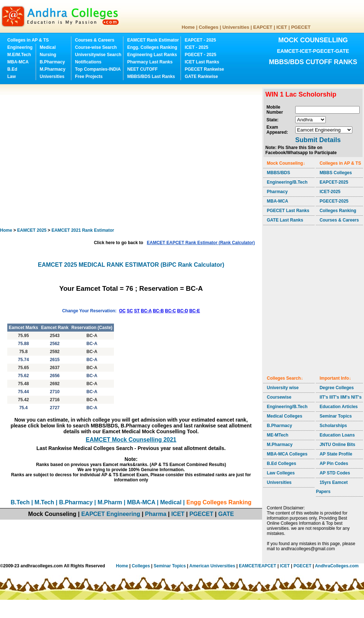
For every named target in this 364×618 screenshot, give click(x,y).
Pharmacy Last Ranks (150, 62)
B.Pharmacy (52, 62)
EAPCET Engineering (111, 514)
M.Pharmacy (53, 69)
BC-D (183, 311)
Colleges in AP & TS (28, 40)
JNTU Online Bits (337, 445)
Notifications (88, 62)
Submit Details (318, 140)
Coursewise (279, 397)
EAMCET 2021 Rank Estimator (83, 230)
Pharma (156, 514)
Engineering (20, 47)
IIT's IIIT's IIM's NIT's (341, 397)
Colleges (209, 27)
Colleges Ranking (338, 211)
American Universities (212, 566)
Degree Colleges (337, 388)
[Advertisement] (68, 156)
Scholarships (333, 426)
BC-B (158, 311)
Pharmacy (277, 192)
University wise (283, 388)
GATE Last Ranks (285, 220)
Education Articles (339, 407)
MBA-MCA (18, 62)
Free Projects (89, 77)
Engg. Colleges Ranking (152, 47)
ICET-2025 (330, 192)
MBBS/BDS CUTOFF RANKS (313, 62)
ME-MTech (278, 435)
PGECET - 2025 (200, 55)
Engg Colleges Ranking (219, 502)
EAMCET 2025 (32, 230)
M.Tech (44, 502)
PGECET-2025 (334, 201)
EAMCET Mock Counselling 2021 (131, 440)
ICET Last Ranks (202, 62)
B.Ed (12, 69)
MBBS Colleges (336, 173)
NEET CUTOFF (142, 69)
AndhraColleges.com (337, 566)
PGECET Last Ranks (288, 211)
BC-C (170, 311)
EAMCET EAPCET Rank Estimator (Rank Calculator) (201, 243)
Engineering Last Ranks (152, 55)
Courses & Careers (95, 40)
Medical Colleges (284, 416)
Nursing (48, 55)
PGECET (301, 27)
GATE (226, 514)
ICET (282, 27)
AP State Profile (336, 454)
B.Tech (20, 502)
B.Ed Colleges (282, 463)
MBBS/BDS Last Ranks (151, 77)
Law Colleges (281, 473)
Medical (48, 47)
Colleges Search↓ (285, 378)
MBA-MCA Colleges (287, 454)
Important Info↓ (335, 378)
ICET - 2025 (196, 47)
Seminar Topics (336, 416)
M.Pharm (110, 502)
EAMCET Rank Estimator (153, 40)
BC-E (195, 311)
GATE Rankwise (201, 77)
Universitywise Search (98, 55)
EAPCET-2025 (334, 182)
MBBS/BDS (278, 173)
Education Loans (337, 435)
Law (11, 77)
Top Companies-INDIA (98, 69)
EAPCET (263, 27)
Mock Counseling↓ (286, 163)
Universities (236, 27)
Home (188, 27)
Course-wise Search (96, 47)
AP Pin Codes (334, 463)
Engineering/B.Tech (287, 182)
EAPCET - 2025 (200, 40)
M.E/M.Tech (19, 55)
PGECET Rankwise (204, 69)
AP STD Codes (335, 473)
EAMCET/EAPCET (258, 566)
